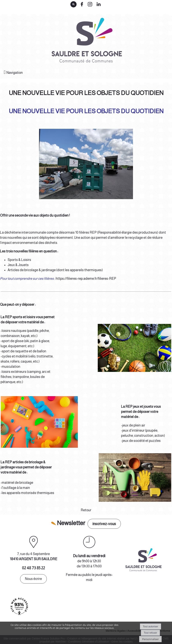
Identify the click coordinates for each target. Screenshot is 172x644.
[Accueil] (86, 42)
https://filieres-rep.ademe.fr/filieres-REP (86, 279)
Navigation (15, 73)
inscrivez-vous (104, 524)
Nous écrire (33, 579)
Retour (86, 510)
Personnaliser (150, 639)
